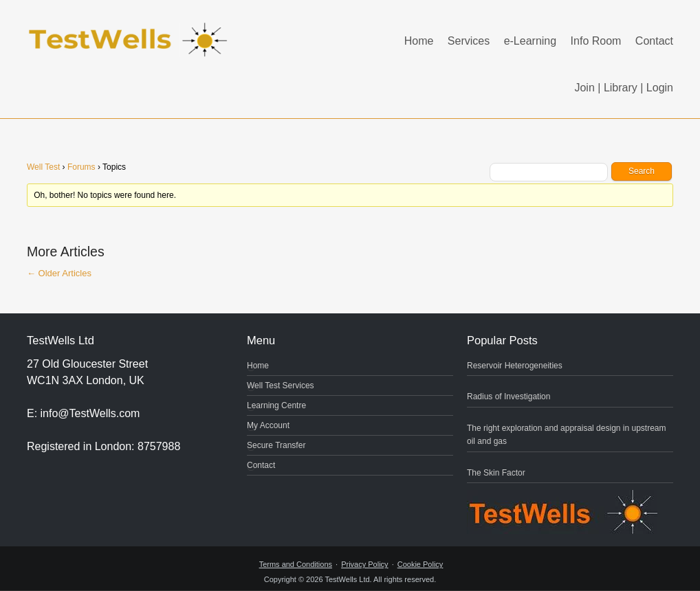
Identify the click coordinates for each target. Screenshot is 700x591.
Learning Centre (276, 405)
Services (469, 41)
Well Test (43, 167)
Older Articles (59, 273)
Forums (81, 167)
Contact (654, 41)
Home (419, 41)
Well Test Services (281, 386)
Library (621, 88)
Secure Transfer (276, 445)
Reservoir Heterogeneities (515, 366)
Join (584, 88)
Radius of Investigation (508, 397)
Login (660, 88)
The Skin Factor (496, 473)
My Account (268, 425)
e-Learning (531, 41)
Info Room (596, 41)
